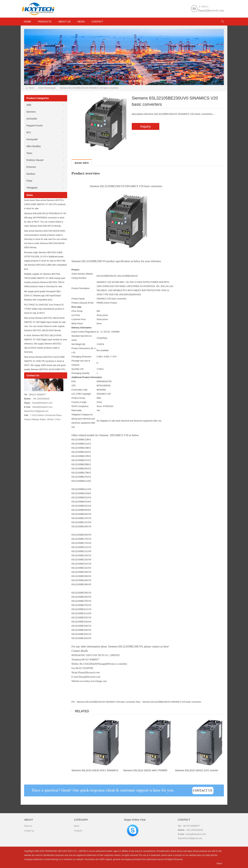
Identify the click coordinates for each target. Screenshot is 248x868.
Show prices (102, 315)
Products (45, 22)
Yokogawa (32, 188)
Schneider (32, 119)
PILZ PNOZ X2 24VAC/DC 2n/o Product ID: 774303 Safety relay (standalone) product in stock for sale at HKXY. (44, 309)
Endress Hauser (35, 160)
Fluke (29, 181)
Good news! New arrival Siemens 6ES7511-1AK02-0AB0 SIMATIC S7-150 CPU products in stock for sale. (45, 204)
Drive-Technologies (47, 88)
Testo (29, 153)
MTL (29, 132)
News (81, 22)
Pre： (74, 702)
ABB (29, 105)
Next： (139, 702)
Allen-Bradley (33, 146)
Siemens (31, 112)
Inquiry (146, 126)
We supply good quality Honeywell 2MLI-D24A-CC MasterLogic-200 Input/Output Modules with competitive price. (43, 296)
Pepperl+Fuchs (35, 126)
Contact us (29, 831)
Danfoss (31, 174)
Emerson (31, 167)
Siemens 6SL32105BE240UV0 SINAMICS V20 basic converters (172, 702)
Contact (97, 22)
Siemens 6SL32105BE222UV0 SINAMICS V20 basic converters (106, 702)
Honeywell (32, 139)
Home (32, 88)
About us (64, 22)
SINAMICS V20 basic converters (112, 299)
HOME (27, 22)
